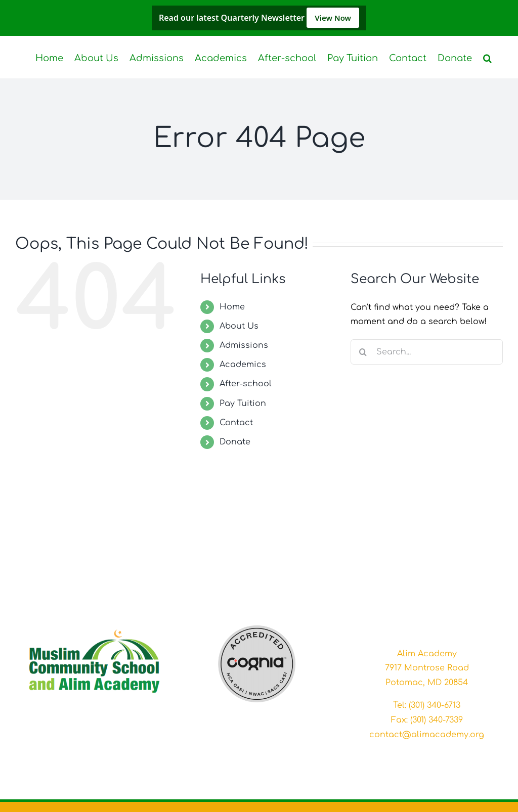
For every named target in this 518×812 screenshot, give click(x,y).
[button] (487, 57)
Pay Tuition (243, 403)
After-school (246, 384)
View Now (333, 18)
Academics (243, 365)
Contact (236, 423)
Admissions (244, 345)
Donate (235, 442)
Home (232, 307)
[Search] (363, 352)
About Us (239, 326)
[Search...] (427, 352)
